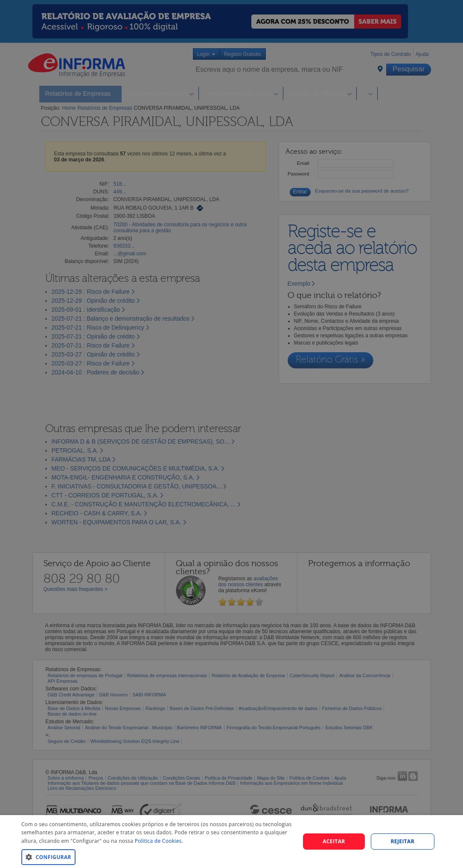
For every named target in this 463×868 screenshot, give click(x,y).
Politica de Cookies (158, 841)
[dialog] (231, 842)
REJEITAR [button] (402, 841)
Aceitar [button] (334, 841)
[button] (157, 857)
